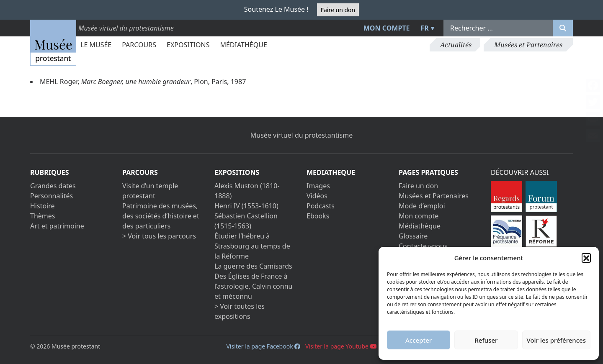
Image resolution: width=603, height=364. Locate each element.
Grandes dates (53, 186)
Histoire (43, 206)
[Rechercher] (563, 28)
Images (318, 186)
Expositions (188, 45)
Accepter (419, 340)
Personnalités (52, 196)
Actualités (456, 45)
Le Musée (96, 45)
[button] (586, 258)
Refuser (486, 340)
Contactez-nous (423, 246)
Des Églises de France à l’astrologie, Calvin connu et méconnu (253, 286)
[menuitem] (427, 28)
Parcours (139, 45)
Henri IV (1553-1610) (246, 206)
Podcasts (321, 206)
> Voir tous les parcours (159, 236)
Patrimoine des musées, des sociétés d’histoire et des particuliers (161, 216)
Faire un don (338, 10)
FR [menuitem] (425, 28)
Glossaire (413, 236)
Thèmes (43, 216)
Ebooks (318, 216)
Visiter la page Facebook (263, 346)
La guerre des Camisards (253, 266)
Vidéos (317, 196)
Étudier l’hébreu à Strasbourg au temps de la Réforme (252, 246)
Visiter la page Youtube (341, 346)
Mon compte (387, 28)
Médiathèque (243, 45)
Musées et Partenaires (528, 45)
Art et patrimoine (57, 226)
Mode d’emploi (422, 206)
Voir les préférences (556, 340)
